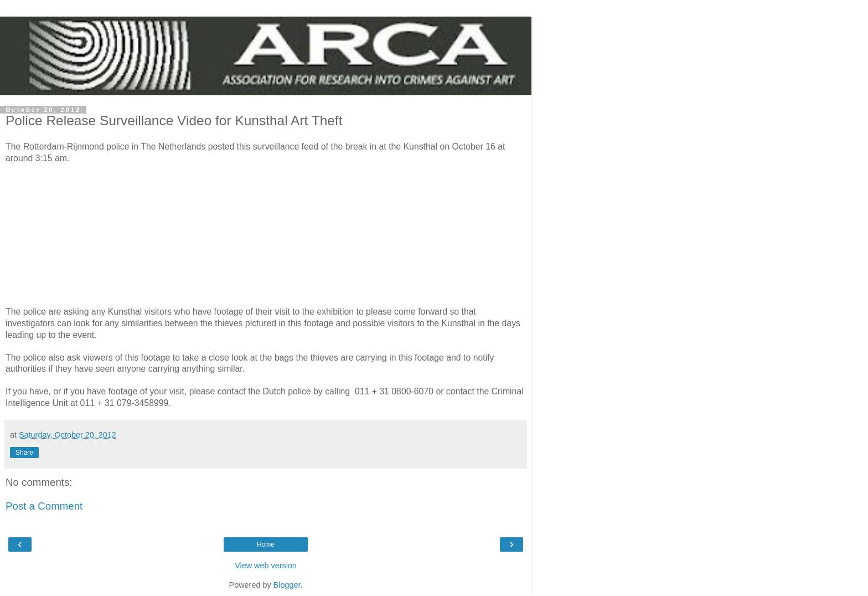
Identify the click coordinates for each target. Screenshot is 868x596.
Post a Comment (44, 506)
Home (266, 544)
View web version (266, 566)
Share (24, 453)
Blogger (287, 585)
